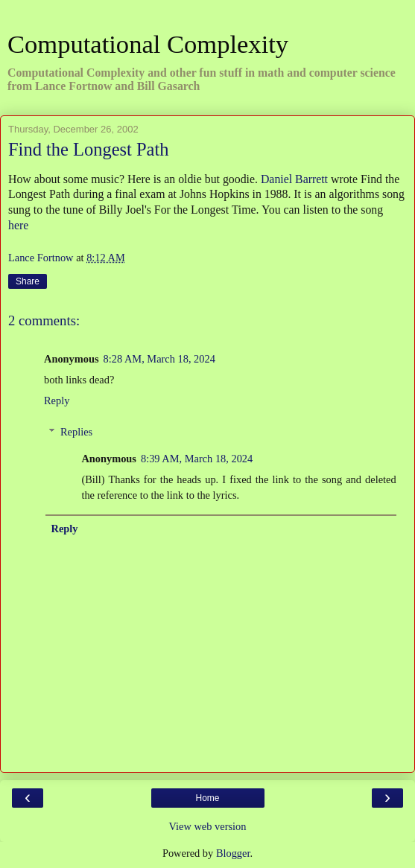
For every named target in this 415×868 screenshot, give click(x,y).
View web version (208, 826)
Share (28, 281)
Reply (57, 401)
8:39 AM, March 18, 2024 (197, 459)
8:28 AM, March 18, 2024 (159, 359)
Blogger (233, 853)
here (18, 225)
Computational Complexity (148, 44)
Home (207, 798)
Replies (76, 432)
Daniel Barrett (294, 179)
